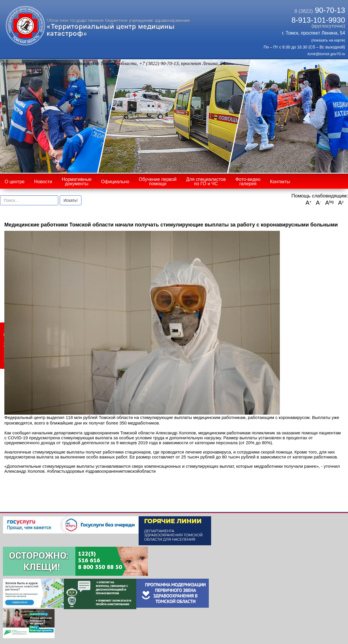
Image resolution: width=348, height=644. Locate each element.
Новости (43, 182)
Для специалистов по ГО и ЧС (206, 181)
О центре (15, 182)
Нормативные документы (77, 181)
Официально (115, 182)
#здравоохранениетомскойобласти (120, 471)
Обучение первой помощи (158, 181)
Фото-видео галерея (248, 181)
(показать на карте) (328, 40)
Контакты (280, 182)
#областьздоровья (66, 471)
